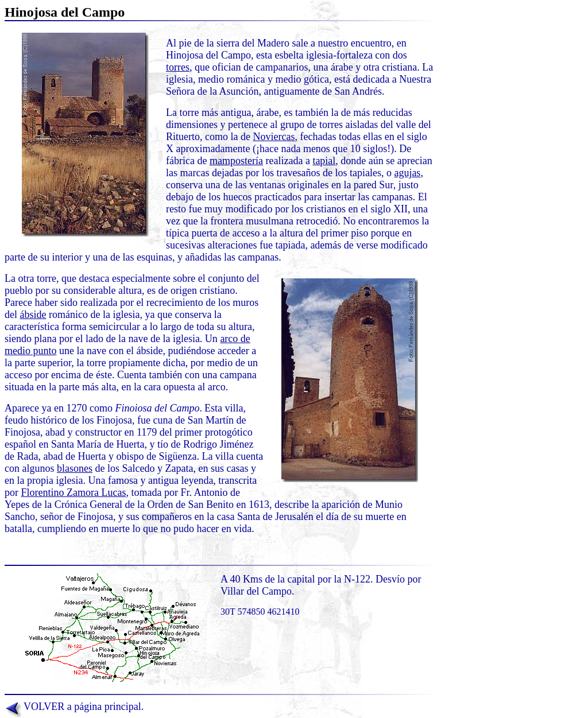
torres (178, 67)
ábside (33, 315)
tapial (324, 161)
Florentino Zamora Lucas (74, 492)
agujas (407, 173)
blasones (75, 468)
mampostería (236, 161)
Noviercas (274, 137)
